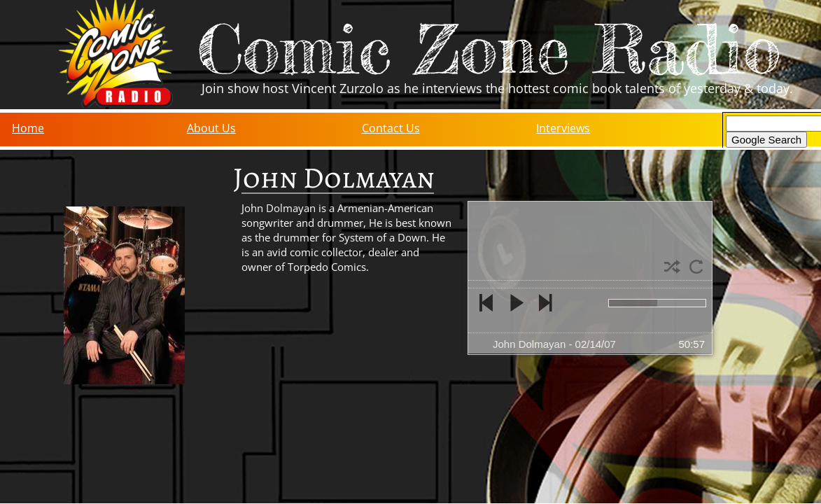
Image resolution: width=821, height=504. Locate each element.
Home (28, 128)
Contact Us (391, 128)
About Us (211, 128)
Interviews (563, 128)
